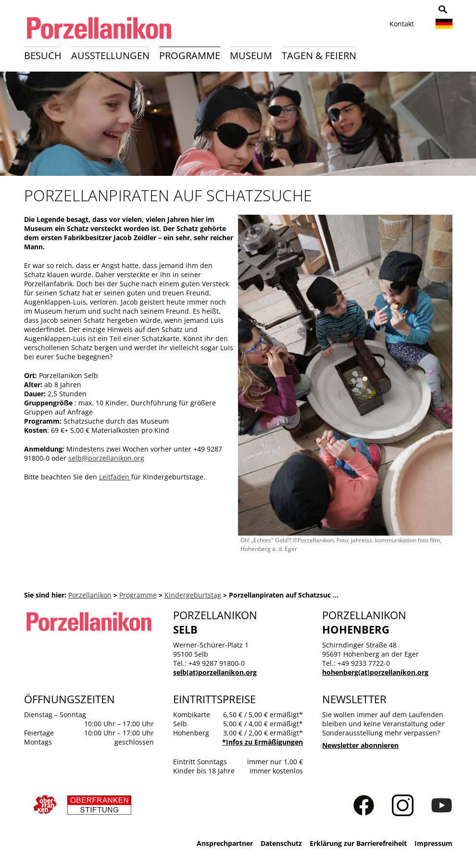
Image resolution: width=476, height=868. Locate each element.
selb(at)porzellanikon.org (215, 672)
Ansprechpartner (225, 843)
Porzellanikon (90, 595)
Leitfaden (115, 477)
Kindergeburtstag (193, 595)
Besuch (43, 55)
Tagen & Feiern (319, 55)
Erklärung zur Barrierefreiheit (358, 843)
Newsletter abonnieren (360, 745)
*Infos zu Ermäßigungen (263, 742)
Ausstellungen (110, 55)
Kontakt (402, 24)
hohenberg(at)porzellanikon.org (375, 672)
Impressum (433, 843)
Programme (190, 55)
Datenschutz (281, 843)
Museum (251, 55)
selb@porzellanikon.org (106, 458)
